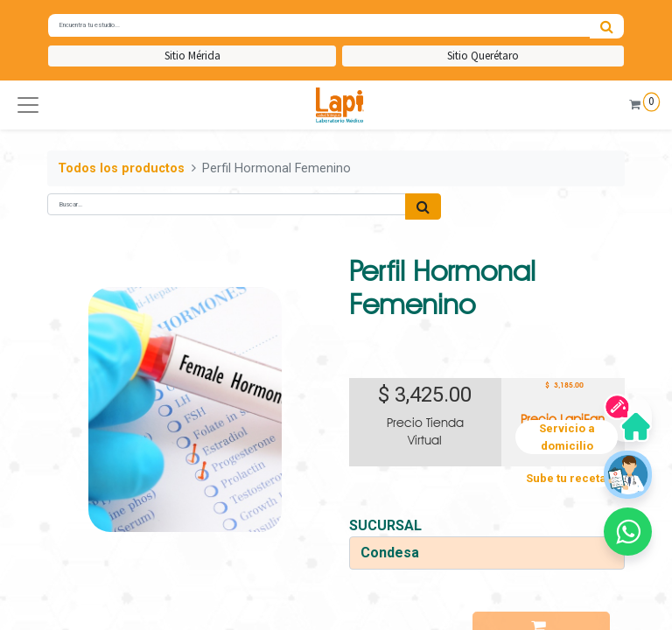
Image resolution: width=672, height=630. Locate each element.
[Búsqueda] (607, 26)
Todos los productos (121, 168)
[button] (28, 105)
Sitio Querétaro (483, 56)
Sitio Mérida (192, 56)
